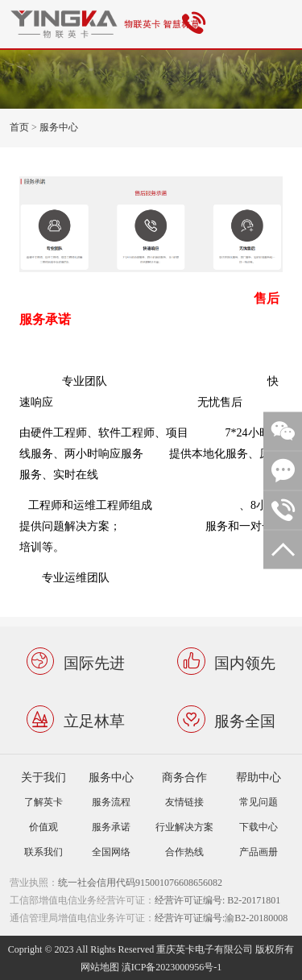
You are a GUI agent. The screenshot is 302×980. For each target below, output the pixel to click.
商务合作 (184, 777)
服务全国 (245, 720)
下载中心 (259, 827)
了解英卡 (43, 802)
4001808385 (196, 24)
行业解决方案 (184, 827)
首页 (19, 127)
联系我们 (43, 852)
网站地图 (100, 967)
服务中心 (59, 127)
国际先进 (94, 662)
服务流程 (111, 802)
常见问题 (259, 802)
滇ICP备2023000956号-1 (172, 967)
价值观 (43, 827)
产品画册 (259, 852)
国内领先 (245, 662)
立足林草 (94, 720)
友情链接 (184, 802)
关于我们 (43, 777)
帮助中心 (259, 777)
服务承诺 (111, 827)
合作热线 (184, 852)
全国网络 (111, 852)
